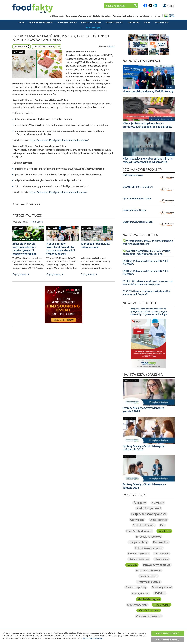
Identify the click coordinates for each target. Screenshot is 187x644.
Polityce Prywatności (93, 638)
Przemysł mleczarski (149, 582)
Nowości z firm (161, 22)
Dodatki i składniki (144, 525)
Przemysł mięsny (149, 576)
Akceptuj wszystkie (167, 633)
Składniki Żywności (114, 22)
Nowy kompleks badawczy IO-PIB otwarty (148, 91)
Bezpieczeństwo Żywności (41, 22)
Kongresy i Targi (138, 542)
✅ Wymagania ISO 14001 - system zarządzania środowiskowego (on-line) (148, 242)
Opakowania (134, 22)
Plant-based (37, 222)
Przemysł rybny (140, 593)
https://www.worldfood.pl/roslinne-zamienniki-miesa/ (58, 192)
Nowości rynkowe (139, 553)
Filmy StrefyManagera (139, 531)
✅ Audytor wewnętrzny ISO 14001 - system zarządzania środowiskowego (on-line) (146, 252)
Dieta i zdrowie (159, 520)
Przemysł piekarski (162, 587)
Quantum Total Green (134, 210)
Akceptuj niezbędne (167, 640)
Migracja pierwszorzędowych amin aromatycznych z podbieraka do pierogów (147, 125)
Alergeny (140, 503)
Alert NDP (158, 503)
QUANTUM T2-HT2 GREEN (138, 187)
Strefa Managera (94, 27)
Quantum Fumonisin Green (137, 198)
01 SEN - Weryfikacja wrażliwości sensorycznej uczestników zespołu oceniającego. (148, 283)
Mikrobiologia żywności (149, 548)
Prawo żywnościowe (157, 565)
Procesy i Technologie (91, 22)
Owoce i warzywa (139, 559)
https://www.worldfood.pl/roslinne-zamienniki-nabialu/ (59, 140)
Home (22, 22)
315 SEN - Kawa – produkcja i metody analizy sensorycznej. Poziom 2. (146, 293)
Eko (162, 525)
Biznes (147, 22)
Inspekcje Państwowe (149, 536)
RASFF (160, 593)
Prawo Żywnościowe (67, 22)
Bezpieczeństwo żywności (149, 514)
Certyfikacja (137, 520)
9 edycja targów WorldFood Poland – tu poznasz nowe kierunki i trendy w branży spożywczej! (61, 250)
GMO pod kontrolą (133, 175)
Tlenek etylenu (162, 605)
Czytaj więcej (19, 274)
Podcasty (132, 565)
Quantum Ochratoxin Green (138, 222)
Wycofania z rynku (149, 610)
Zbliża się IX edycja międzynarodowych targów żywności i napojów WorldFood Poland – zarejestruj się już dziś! (28, 252)
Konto (171, 6)
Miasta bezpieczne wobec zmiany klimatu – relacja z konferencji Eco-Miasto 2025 (148, 160)
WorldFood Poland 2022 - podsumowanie (96, 245)
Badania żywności (149, 508)
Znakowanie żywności (149, 616)
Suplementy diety (137, 605)
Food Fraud (164, 531)
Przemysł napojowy (136, 587)
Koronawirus (161, 542)
